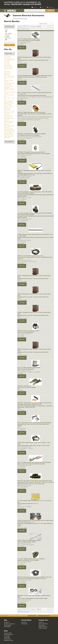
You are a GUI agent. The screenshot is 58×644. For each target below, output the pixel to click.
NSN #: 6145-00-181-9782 (24, 447)
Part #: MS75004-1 (22, 43)
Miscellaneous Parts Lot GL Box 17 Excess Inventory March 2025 (33, 297)
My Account (24, 622)
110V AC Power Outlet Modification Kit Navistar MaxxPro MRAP (32, 599)
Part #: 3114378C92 (23, 601)
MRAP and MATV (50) (9, 130)
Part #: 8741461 (22, 563)
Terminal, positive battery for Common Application (29, 40)
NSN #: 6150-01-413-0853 (24, 580)
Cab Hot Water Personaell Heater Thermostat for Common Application (34, 154)
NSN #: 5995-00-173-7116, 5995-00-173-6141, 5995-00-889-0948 (35, 97)
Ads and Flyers (8, 639)
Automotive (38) (8, 66)
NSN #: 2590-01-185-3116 (24, 334)
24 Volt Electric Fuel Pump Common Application (28, 135)
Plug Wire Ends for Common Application (27, 387)
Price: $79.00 (21, 263)
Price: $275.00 (21, 450)
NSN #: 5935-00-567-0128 (24, 465)
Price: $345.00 (21, 140)
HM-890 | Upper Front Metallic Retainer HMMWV (29, 540)
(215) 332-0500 (32, 616)
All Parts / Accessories (9, 624)
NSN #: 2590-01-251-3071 (24, 543)
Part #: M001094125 (23, 487)
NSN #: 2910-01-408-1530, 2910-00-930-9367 (30, 137)
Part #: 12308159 (22, 199)
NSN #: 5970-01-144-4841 (24, 240)
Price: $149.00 (21, 410)
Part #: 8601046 (22, 429)
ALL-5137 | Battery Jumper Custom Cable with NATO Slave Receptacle (34, 462)
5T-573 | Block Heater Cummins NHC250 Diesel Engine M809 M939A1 (35, 423)
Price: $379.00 (21, 337)
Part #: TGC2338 (21, 467)
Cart (43, 7)
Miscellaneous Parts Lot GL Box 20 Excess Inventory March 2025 (33, 60)
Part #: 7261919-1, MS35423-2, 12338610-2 (29, 120)
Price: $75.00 (21, 508)
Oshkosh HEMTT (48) (9, 132)
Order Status (24, 624)
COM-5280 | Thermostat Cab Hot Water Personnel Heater (31, 152)
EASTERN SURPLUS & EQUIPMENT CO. (22, 2)
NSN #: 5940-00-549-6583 (24, 371)
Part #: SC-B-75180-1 (23, 99)
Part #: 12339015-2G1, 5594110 (26, 545)
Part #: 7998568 (22, 157)
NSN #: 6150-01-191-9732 (24, 260)
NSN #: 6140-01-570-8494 (24, 176)
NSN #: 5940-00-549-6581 (24, 42)
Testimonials (7, 638)
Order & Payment (43, 628)
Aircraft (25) (7, 64)
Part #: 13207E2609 (23, 221)
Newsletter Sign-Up (9, 640)
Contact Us (51, 7)
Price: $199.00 (21, 201)
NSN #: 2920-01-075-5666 (24, 485)
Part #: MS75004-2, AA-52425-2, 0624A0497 (29, 372)
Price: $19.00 (21, 121)
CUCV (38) (7, 74)
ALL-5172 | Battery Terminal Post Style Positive (29, 39)
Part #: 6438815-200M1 (24, 178)
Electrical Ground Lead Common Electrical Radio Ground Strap (32, 96)
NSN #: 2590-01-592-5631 (24, 600)
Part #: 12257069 (22, 242)
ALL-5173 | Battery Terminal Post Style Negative (29, 368)
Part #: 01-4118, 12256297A (25, 507)
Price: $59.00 (21, 565)
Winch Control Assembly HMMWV (26, 332)
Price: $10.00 (21, 243)
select (46, 26)
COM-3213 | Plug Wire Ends (24, 386)
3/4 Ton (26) (7, 57)
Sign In (35, 7)
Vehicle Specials (8, 625)
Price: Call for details (22, 63)
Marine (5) (7, 125)
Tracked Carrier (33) (9, 136)
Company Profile (8, 633)
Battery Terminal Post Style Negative (26, 369)
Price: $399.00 (21, 603)
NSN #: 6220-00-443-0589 (24, 562)
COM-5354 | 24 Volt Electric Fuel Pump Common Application (32, 134)
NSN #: (19, 62)
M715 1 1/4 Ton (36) (9, 111)
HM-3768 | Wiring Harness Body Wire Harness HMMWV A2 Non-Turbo (34, 577)
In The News (7, 636)
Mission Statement (8, 635)
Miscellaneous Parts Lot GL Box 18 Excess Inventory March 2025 (33, 315)
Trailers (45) (7, 138)
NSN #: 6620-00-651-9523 (24, 155)
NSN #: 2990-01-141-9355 (24, 198)
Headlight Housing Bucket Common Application (28, 560)
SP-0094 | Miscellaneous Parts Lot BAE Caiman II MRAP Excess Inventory (35, 76)
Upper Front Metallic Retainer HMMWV (27, 542)
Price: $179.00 (21, 222)
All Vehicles (7, 622)
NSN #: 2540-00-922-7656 (24, 219)
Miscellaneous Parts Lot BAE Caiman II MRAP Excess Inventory (32, 77)
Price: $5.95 (20, 45)
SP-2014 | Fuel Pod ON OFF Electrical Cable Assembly (30, 256)
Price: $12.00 (21, 546)
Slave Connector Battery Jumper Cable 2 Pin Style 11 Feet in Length (33, 446)
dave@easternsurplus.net (44, 616)
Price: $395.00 (21, 468)
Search (50, 10)
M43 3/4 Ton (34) (8, 107)
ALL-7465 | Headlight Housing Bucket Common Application (31, 559)
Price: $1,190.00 (21, 488)
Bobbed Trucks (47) (9, 67)
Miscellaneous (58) (8, 129)
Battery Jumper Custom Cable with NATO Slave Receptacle (31, 464)
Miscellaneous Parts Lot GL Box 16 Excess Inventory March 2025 (33, 352)
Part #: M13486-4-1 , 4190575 (25, 449)
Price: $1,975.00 (21, 583)
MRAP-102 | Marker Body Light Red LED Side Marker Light (31, 112)
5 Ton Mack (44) (8, 58)
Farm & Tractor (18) (9, 76)
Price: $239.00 (21, 430)
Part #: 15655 (21, 335)
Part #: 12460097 (22, 582)
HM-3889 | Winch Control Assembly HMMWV (28, 331)
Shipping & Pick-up (43, 627)
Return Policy (42, 625)
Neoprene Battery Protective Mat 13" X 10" (28, 504)
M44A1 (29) (7, 108)
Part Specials (7, 627)
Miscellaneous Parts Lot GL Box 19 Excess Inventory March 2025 (33, 279)
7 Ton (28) (7, 63)
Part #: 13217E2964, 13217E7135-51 (27, 262)
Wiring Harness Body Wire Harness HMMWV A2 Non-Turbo (32, 579)
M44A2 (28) (7, 110)
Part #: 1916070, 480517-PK (25, 138)
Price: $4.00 (20, 390)
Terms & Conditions (43, 624)
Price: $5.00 (20, 100)
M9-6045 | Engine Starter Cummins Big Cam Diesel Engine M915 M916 (35, 481)
